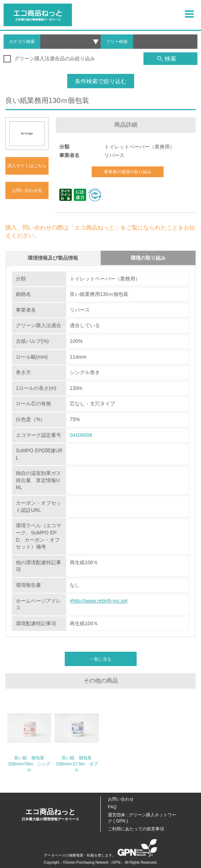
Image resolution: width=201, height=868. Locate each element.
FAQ (112, 807)
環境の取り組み (148, 258)
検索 (167, 59)
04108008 (81, 435)
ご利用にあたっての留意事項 (136, 829)
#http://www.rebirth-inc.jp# (99, 601)
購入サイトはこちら (27, 166)
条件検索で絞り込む (101, 81)
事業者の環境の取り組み (128, 172)
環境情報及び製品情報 (53, 258)
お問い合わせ (121, 799)
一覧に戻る (101, 659)
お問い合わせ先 (27, 190)
